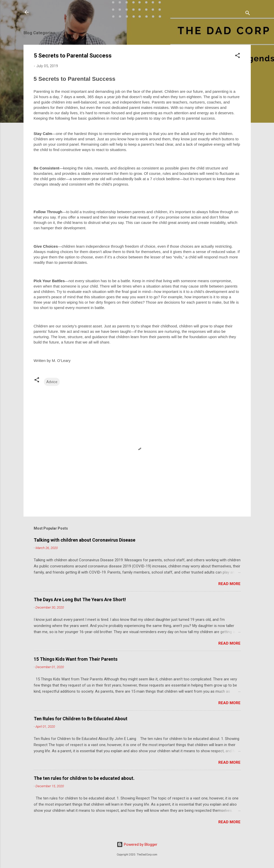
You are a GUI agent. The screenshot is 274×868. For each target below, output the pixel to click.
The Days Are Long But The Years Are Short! (80, 599)
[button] (237, 56)
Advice (52, 382)
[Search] (248, 14)
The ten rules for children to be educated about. (84, 778)
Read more (229, 584)
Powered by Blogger (137, 844)
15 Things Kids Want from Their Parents (76, 659)
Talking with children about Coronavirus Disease (85, 540)
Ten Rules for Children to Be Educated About (81, 719)
